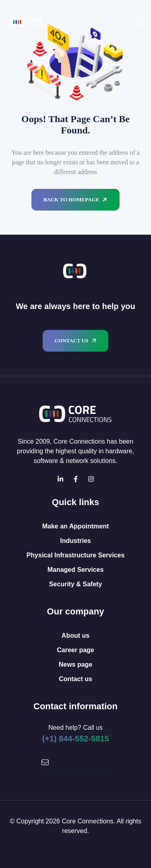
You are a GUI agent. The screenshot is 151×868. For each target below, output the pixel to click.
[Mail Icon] (45, 762)
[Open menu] (140, 22)
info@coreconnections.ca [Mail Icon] (75, 772)
